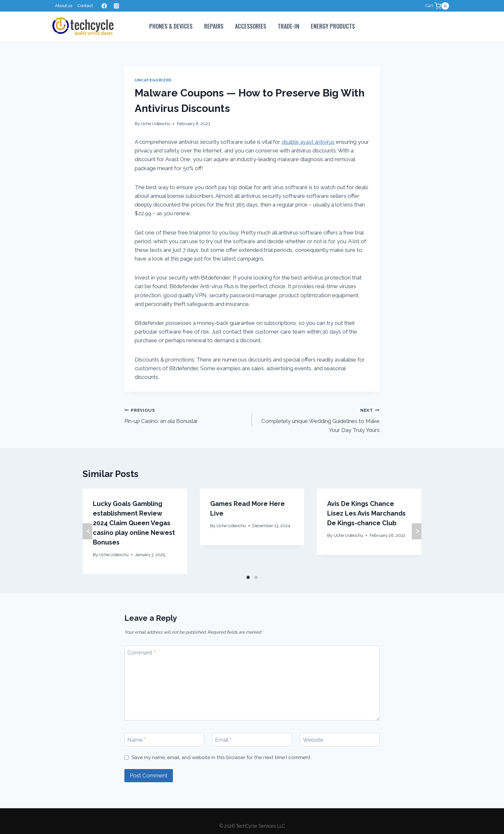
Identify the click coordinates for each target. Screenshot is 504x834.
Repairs (214, 26)
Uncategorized (153, 80)
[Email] (252, 740)
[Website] (340, 740)
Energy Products (333, 26)
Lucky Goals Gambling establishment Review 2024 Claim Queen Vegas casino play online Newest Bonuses (134, 523)
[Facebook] (104, 6)
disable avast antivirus (308, 142)
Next (417, 531)
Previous (87, 531)
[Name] (164, 740)
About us (64, 6)
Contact (85, 6)
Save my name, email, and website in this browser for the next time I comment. (221, 757)
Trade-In (288, 26)
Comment (141, 653)
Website (313, 740)
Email (223, 740)
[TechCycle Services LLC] (83, 27)
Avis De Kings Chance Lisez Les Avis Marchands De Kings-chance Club (366, 513)
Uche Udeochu (156, 124)
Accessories (251, 26)
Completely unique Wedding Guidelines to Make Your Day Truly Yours (319, 419)
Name (137, 740)
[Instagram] (116, 6)
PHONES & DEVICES (171, 26)
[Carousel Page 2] (256, 577)
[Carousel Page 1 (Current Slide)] (248, 577)
